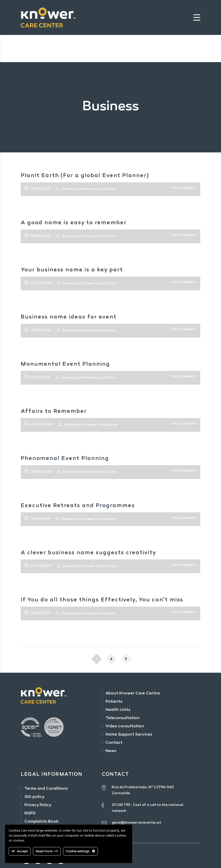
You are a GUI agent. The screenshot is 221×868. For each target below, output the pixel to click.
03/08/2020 (39, 424)
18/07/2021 (38, 377)
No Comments (184, 188)
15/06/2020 (38, 471)
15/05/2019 (38, 613)
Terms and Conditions (46, 789)
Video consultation (125, 726)
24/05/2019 (38, 566)
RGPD (30, 814)
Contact (114, 743)
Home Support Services (129, 735)
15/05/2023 (38, 189)
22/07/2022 (38, 283)
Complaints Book (42, 822)
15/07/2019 (38, 519)
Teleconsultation (123, 718)
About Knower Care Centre (133, 694)
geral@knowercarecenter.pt (136, 823)
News (111, 751)
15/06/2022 (38, 330)
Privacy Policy (38, 805)
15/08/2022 (38, 236)
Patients (114, 702)
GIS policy (34, 797)
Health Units (118, 710)
